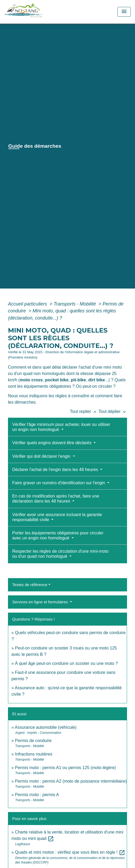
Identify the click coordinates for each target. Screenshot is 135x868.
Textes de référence (30, 585)
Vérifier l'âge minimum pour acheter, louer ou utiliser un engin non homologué (61, 427)
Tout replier (84, 411)
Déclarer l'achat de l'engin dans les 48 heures (56, 470)
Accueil (18, 155)
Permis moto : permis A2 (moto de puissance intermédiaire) (71, 781)
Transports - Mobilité (75, 304)
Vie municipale (48, 155)
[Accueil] (35, 12)
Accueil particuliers (28, 304)
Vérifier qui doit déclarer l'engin (42, 456)
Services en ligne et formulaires (41, 602)
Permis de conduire (33, 741)
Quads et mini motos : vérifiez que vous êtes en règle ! (70, 852)
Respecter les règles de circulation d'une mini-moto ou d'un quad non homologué (60, 554)
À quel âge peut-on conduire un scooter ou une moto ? (66, 663)
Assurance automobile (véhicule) (45, 727)
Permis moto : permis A (37, 795)
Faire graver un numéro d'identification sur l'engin (59, 483)
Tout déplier (113, 411)
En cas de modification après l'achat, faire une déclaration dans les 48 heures (56, 499)
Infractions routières (34, 754)
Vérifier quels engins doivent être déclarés (52, 443)
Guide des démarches (73, 162)
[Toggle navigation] (124, 12)
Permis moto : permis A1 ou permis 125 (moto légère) (65, 768)
